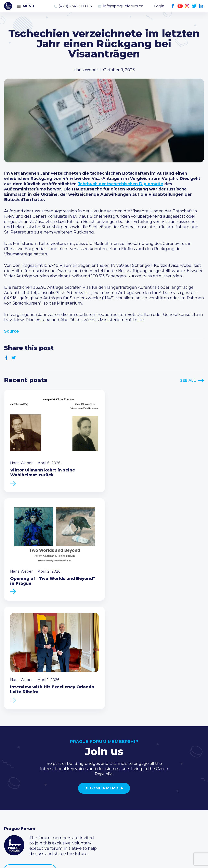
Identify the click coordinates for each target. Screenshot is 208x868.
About (10, 818)
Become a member (104, 675)
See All (188, 380)
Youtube (180, 6)
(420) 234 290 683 (75, 6)
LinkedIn (201, 6)
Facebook (173, 6)
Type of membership (93, 792)
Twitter (194, 6)
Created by (104, 860)
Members (14, 799)
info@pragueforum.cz (123, 6)
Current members (90, 786)
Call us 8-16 (151, 786)
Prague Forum (8, 6)
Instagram (187, 6)
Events (11, 792)
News (10, 786)
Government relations (26, 812)
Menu (28, 6)
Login (159, 6)
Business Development (28, 805)
